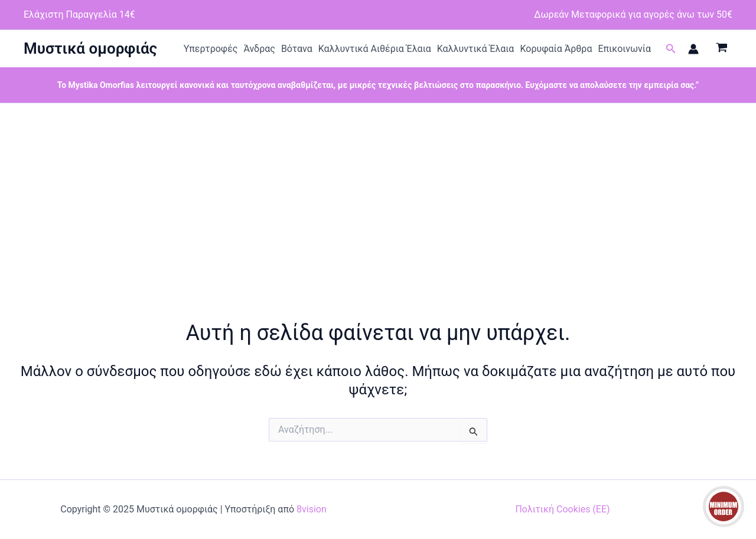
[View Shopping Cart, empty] (721, 49)
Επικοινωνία (624, 49)
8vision (312, 509)
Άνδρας (259, 49)
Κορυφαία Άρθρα (556, 49)
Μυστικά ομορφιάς (90, 48)
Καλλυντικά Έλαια (476, 49)
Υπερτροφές (211, 49)
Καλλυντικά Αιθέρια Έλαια (375, 49)
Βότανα (297, 49)
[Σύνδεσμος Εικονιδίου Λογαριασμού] (693, 49)
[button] (671, 49)
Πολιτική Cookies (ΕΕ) (562, 509)
